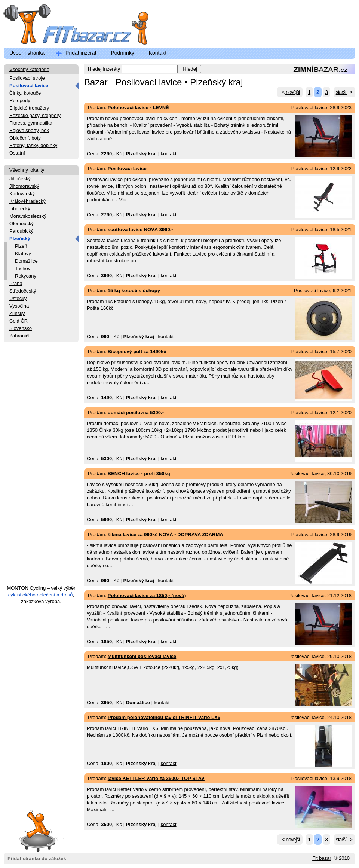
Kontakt (158, 53)
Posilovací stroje (27, 78)
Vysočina (19, 306)
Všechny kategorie (29, 69)
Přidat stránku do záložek (37, 830)
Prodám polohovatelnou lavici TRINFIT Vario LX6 (164, 717)
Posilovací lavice (29, 85)
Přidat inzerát (81, 53)
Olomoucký (22, 224)
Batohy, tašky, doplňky (33, 145)
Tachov (23, 268)
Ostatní (17, 153)
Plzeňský (20, 239)
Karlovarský (22, 194)
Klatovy (23, 253)
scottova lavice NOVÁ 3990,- (140, 230)
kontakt (169, 154)
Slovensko (21, 328)
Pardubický (21, 231)
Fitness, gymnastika (31, 123)
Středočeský (23, 291)
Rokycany (26, 276)
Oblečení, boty (25, 138)
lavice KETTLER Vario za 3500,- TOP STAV (156, 778)
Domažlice (26, 261)
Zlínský (17, 313)
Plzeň (21, 246)
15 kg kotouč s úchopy (134, 291)
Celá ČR (19, 321)
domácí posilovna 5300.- (136, 412)
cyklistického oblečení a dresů (41, 595)
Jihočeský (20, 179)
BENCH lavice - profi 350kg (139, 473)
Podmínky (122, 53)
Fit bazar (322, 858)
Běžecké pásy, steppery (35, 115)
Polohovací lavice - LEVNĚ (138, 108)
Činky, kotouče (25, 93)
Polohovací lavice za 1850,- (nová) (147, 595)
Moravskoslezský (28, 216)
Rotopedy (20, 100)
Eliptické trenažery (29, 108)
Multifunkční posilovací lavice (142, 656)
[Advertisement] (41, 467)
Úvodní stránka (27, 53)
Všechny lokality (27, 170)
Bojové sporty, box (29, 130)
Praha (16, 283)
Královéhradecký (27, 201)
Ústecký (18, 298)
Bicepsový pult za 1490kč (137, 352)
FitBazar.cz (69, 26)
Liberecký (20, 209)
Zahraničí (19, 336)
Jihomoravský (24, 186)
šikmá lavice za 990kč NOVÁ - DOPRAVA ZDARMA (165, 534)
